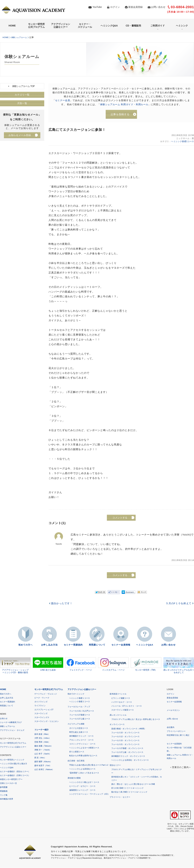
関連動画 (4, 791)
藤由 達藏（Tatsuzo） (43, 746)
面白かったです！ (62, 604)
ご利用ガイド (158, 26)
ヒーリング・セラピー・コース (82, 786)
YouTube (97, 7)
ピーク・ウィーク (42, 698)
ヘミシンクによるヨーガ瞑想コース (84, 748)
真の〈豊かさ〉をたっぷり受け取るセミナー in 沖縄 (133, 784)
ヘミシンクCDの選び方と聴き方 (14, 764)
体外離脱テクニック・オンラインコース (128, 756)
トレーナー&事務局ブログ (11, 722)
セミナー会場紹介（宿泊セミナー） (15, 772)
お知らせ (4, 719)
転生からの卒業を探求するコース (83, 756)
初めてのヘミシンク (76, 694)
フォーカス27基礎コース (80, 715)
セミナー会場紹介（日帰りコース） (15, 776)
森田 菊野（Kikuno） (43, 762)
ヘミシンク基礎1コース (182, 142)
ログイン (115, 7)
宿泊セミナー (115, 765)
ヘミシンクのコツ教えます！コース (84, 782)
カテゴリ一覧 (22, 95)
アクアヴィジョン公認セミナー (61, 26)
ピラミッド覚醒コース (121, 698)
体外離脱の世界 (7, 799)
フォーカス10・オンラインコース (125, 733)
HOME (12, 26)
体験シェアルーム (21, 37)
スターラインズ (41, 714)
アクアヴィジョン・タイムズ (12, 730)
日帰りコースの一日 (8, 783)
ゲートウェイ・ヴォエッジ (46, 694)
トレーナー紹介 (42, 730)
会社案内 (171, 727)
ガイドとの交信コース (79, 728)
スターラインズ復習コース (123, 710)
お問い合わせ (158, 7)
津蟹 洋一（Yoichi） (43, 750)
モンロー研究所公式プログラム (36, 26)
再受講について (97, 645)
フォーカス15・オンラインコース (125, 741)
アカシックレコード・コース (81, 740)
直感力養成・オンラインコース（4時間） (129, 729)
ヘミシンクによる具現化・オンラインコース (130, 760)
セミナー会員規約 (174, 744)
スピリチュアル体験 (76, 724)
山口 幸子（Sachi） (43, 754)
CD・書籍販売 (133, 26)
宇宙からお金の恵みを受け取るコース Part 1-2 (89, 765)
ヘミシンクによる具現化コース (82, 769)
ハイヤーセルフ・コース (122, 702)
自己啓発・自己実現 (76, 761)
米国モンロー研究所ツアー (11, 779)
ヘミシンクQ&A (109, 26)
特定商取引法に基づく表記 (178, 735)
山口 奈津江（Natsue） (44, 770)
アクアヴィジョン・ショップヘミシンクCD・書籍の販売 (15, 666)
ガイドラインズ (41, 702)
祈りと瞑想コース (77, 752)
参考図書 (4, 787)
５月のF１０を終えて (178, 604)
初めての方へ (26, 645)
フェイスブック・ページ (81, 664)
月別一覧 (22, 103)
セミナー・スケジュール (85, 26)
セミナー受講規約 (73, 645)
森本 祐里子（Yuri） (43, 766)
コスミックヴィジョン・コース (82, 744)
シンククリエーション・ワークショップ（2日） (89, 794)
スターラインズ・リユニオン (47, 721)
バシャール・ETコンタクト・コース (127, 706)
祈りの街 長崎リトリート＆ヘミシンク (127, 788)
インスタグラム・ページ (113, 664)
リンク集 (4, 795)
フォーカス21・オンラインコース (125, 744)
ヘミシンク (182, 26)
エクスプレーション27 (44, 710)
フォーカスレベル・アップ (79, 707)
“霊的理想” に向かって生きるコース (84, 773)
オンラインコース (117, 725)
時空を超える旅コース (79, 732)
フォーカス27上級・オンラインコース (127, 752)
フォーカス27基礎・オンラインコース (127, 748)
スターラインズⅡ (42, 718)
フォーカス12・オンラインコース (125, 737)
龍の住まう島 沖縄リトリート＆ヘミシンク (129, 792)
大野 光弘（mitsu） (42, 738)
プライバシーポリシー (176, 731)
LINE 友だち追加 (48, 664)
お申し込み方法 (49, 645)
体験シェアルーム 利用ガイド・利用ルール (124, 104)
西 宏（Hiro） (40, 758)
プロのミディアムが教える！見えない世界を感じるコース (136, 719)
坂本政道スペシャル (118, 694)
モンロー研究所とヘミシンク (12, 760)
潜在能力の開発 (74, 778)
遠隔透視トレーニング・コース (82, 790)
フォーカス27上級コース (80, 719)
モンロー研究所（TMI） (146, 664)
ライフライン (40, 706)
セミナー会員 (63, 100)
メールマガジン (173, 710)
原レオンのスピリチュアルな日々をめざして (179, 666)
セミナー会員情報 (121, 645)
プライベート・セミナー (120, 797)
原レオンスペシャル (118, 715)
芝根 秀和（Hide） (42, 742)
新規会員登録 (135, 7)
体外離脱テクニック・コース (81, 736)
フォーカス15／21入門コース (82, 711)
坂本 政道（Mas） (42, 734)
